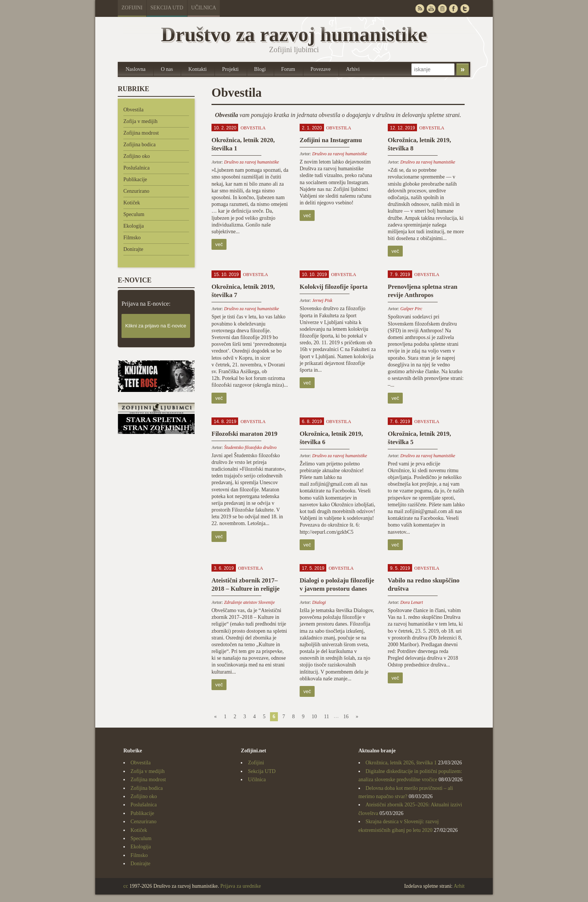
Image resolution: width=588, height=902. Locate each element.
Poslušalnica (136, 168)
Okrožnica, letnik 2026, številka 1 (401, 763)
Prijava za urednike (241, 886)
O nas (167, 69)
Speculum (134, 214)
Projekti (230, 69)
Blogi (260, 69)
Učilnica (204, 8)
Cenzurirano (136, 191)
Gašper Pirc (411, 309)
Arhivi (353, 69)
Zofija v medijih (140, 121)
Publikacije (135, 179)
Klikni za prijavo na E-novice (156, 326)
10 (314, 717)
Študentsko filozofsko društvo (250, 447)
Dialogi (319, 602)
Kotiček (132, 203)
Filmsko (132, 238)
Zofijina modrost (141, 133)
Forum (288, 69)
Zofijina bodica (139, 145)
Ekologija (133, 226)
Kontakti (197, 69)
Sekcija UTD (167, 8)
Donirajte (133, 249)
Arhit (459, 886)
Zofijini (132, 8)
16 (346, 717)
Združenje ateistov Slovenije (249, 602)
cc (126, 886)
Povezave (321, 69)
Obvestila (133, 110)
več (219, 244)
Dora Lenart (411, 602)
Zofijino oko (136, 156)
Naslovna (136, 69)
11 (326, 717)
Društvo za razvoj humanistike (251, 162)
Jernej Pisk (322, 300)
